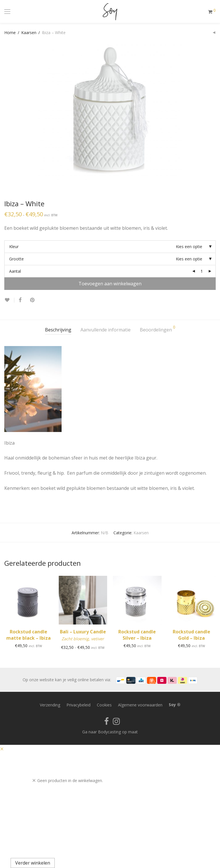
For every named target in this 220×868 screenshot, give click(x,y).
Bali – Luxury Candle (83, 632)
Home (10, 33)
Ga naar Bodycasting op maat (110, 732)
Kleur (14, 247)
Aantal (15, 271)
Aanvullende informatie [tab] (106, 330)
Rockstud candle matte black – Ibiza (29, 635)
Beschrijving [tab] (58, 330)
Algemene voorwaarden (140, 705)
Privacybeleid (78, 705)
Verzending (50, 705)
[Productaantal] (202, 271)
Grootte (16, 259)
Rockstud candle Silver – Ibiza (137, 635)
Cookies (104, 705)
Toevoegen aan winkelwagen (110, 284)
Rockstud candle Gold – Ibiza (191, 635)
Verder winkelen (33, 863)
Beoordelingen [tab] (158, 329)
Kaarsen (29, 33)
